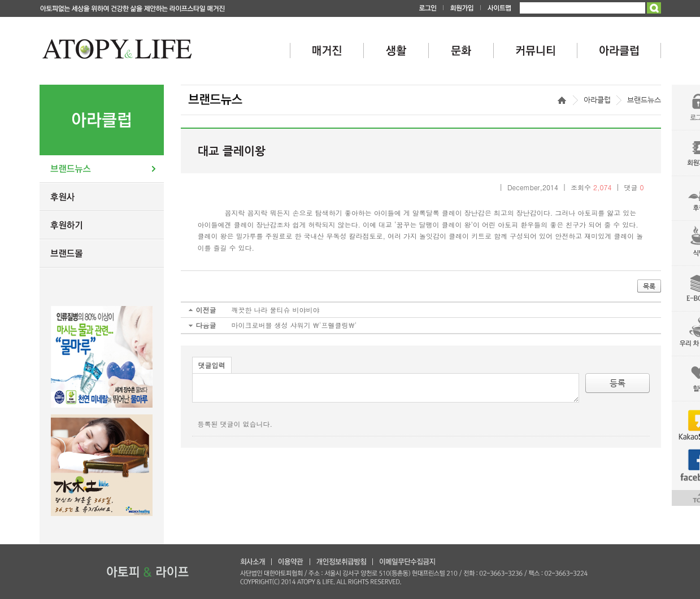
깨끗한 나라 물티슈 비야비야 (276, 310)
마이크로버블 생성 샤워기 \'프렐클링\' (294, 325)
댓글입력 (212, 365)
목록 (649, 286)
